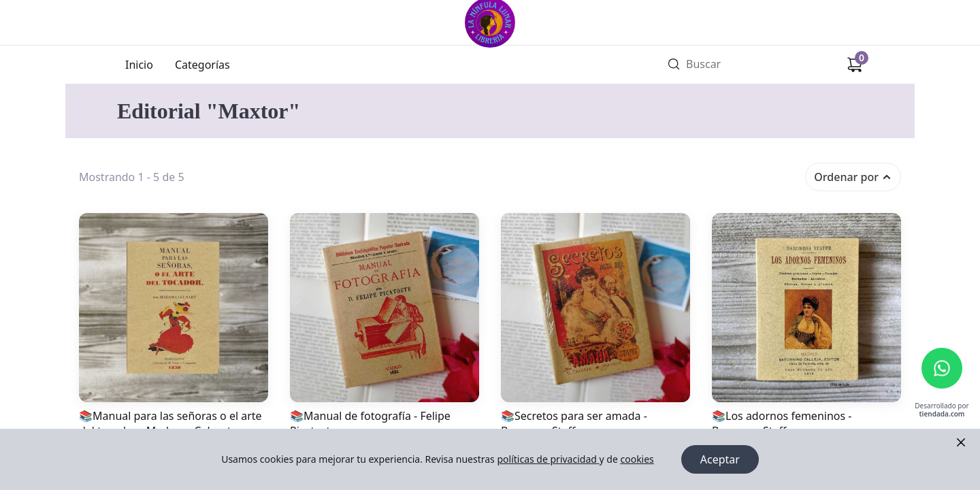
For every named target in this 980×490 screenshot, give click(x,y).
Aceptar (720, 459)
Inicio (139, 65)
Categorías (202, 65)
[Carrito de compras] (855, 65)
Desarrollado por (942, 410)
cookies (637, 459)
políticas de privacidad (548, 459)
